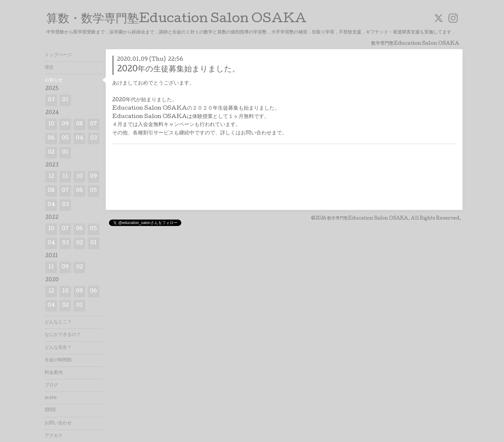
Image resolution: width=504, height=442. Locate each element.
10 (51, 124)
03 (51, 100)
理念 (49, 68)
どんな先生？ (58, 348)
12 (51, 177)
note (51, 398)
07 (94, 124)
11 (65, 177)
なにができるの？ (63, 335)
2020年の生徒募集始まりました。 (178, 70)
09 (65, 124)
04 (80, 138)
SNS (50, 410)
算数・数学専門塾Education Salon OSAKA (176, 20)
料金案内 (54, 373)
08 (79, 124)
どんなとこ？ (58, 322)
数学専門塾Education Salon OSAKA (368, 219)
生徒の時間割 (58, 360)
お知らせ (54, 80)
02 (51, 153)
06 (51, 138)
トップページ (58, 55)
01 (65, 100)
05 (65, 138)
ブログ (51, 385)
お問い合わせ (58, 423)
